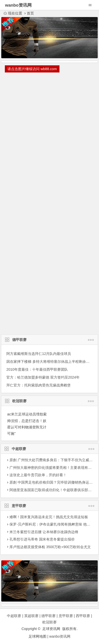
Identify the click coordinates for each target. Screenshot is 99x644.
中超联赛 (49, 449)
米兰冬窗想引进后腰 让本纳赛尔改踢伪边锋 (44, 532)
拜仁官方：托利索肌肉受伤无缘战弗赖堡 (39, 385)
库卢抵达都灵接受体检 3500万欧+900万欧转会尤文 (50, 547)
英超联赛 (31, 616)
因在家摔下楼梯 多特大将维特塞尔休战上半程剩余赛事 (50, 362)
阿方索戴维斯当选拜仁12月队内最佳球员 (39, 354)
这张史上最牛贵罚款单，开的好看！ (38, 475)
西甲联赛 (83, 616)
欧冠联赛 (49, 401)
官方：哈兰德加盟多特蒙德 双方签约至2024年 (43, 377)
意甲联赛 (49, 506)
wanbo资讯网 (60, 636)
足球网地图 (38, 636)
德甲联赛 (49, 340)
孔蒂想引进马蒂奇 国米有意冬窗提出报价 (42, 539)
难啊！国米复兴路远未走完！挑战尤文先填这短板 (49, 517)
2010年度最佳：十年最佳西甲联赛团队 (37, 369)
